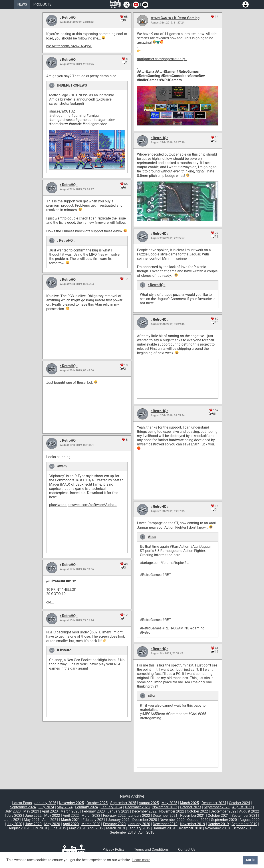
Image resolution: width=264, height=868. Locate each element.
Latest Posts (22, 803)
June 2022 (33, 816)
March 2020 (91, 824)
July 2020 (14, 824)
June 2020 (33, 824)
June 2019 (58, 828)
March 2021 (70, 820)
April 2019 (95, 828)
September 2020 (224, 820)
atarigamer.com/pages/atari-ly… (162, 59)
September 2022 (224, 811)
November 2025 (71, 803)
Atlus (152, 537)
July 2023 (13, 811)
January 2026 (45, 803)
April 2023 (50, 811)
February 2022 (114, 816)
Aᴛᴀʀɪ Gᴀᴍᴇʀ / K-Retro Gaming (175, 18)
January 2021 (119, 820)
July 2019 (39, 828)
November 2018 (217, 828)
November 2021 (193, 816)
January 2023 (118, 811)
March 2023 (70, 811)
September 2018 (123, 832)
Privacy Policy (114, 849)
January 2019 (164, 828)
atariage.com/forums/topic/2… (164, 563)
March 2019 (116, 828)
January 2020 (139, 824)
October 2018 (243, 828)
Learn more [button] (141, 860)
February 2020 (114, 824)
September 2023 (217, 807)
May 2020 (52, 824)
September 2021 (244, 816)
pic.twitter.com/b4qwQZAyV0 (69, 46)
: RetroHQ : (69, 17)
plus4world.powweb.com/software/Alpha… (83, 505)
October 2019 (218, 824)
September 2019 (244, 824)
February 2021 (94, 820)
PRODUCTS (42, 4)
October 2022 (197, 811)
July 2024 (46, 807)
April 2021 (50, 820)
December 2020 (145, 820)
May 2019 (77, 828)
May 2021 (32, 820)
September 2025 (123, 803)
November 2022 (172, 811)
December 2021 (165, 816)
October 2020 (198, 820)
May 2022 (52, 816)
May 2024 (65, 807)
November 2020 (172, 820)
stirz (151, 696)
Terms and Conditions (151, 849)
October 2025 (97, 803)
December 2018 (190, 828)
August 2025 (149, 803)
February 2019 (139, 828)
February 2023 (93, 811)
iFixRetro (64, 650)
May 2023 (31, 811)
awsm (62, 466)
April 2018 (146, 832)
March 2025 (189, 803)
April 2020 (71, 824)
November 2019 (193, 824)
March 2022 (91, 816)
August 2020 (250, 820)
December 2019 (165, 824)
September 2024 (23, 807)
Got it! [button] (250, 860)
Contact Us (187, 849)
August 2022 (249, 811)
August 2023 (242, 807)
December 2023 (137, 807)
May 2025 (169, 803)
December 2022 (144, 811)
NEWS (22, 4)
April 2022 (71, 816)
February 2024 (87, 807)
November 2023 (165, 807)
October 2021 (218, 816)
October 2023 (190, 807)
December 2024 (214, 803)
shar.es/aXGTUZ (62, 111)
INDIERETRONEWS (72, 85)
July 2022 (14, 816)
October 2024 (239, 803)
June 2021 (13, 820)
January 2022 (139, 816)
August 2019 (19, 828)
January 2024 (111, 807)
